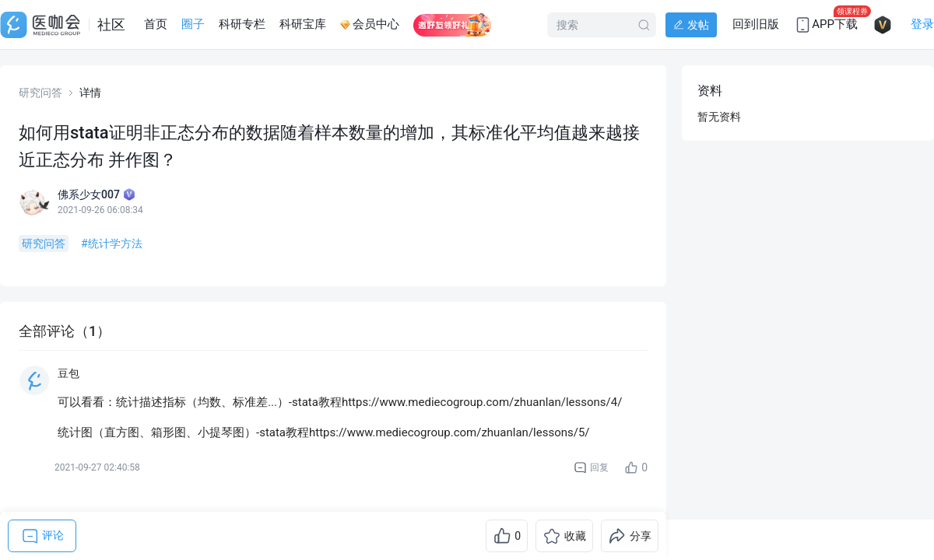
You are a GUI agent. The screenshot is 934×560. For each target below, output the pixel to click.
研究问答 (40, 93)
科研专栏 (242, 24)
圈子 (193, 24)
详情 (90, 93)
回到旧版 (756, 24)
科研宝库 (303, 24)
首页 (156, 24)
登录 (922, 24)
